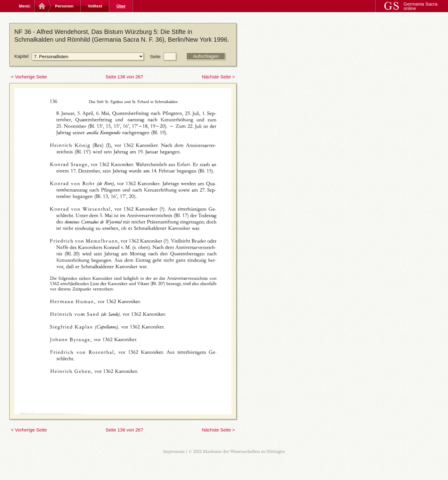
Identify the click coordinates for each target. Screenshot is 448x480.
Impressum (174, 451)
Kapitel (21, 56)
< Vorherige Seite (29, 77)
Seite (155, 56)
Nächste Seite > (218, 77)
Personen (64, 6)
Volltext (95, 6)
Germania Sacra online (420, 6)
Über (121, 6)
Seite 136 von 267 (124, 77)
